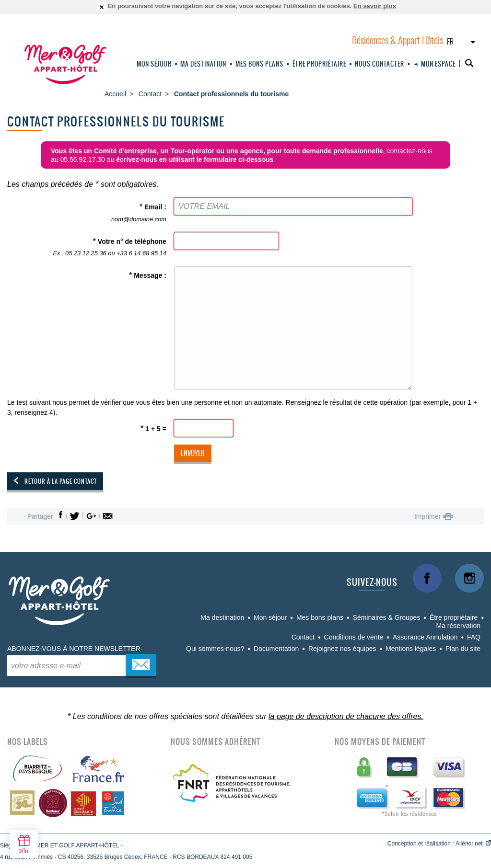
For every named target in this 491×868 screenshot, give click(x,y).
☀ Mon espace (434, 64)
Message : (148, 275)
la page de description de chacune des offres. (346, 716)
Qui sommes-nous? (215, 649)
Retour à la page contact (61, 481)
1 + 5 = (153, 428)
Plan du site (463, 649)
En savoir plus (375, 6)
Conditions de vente (354, 637)
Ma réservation (458, 626)
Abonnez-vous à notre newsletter (74, 649)
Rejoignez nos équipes (342, 649)
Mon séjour (154, 64)
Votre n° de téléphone (88, 248)
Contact (303, 637)
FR (450, 42)
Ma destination (203, 64)
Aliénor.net (469, 844)
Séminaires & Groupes (387, 617)
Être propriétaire (319, 64)
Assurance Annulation (425, 637)
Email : (88, 213)
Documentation (276, 649)
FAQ (474, 637)
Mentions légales (411, 649)
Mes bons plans (259, 64)
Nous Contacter (380, 64)
